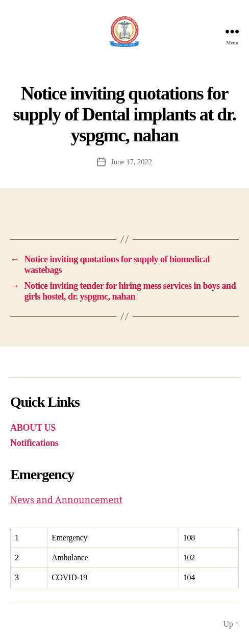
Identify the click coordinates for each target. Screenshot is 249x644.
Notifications (34, 443)
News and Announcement (66, 500)
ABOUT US (33, 428)
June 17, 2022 (131, 162)
